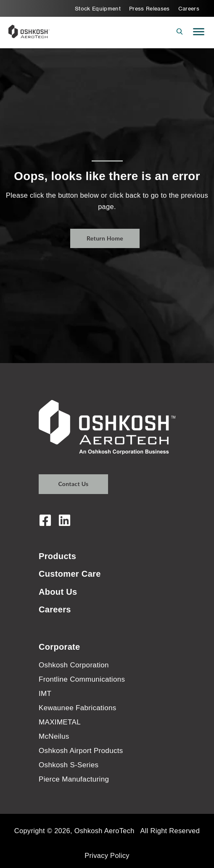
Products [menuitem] (57, 556)
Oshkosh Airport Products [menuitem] (81, 751)
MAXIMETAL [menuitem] (60, 722)
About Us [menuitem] (58, 592)
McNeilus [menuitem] (54, 736)
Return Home (105, 238)
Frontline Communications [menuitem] (82, 679)
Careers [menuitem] (189, 9)
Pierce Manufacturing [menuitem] (74, 779)
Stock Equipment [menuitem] (98, 9)
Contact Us (73, 484)
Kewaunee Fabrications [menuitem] (78, 708)
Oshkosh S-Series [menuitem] (69, 765)
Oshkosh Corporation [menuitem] (74, 665)
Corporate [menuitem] (59, 647)
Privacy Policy (107, 855)
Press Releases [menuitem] (149, 9)
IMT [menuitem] (45, 694)
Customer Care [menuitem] (70, 574)
